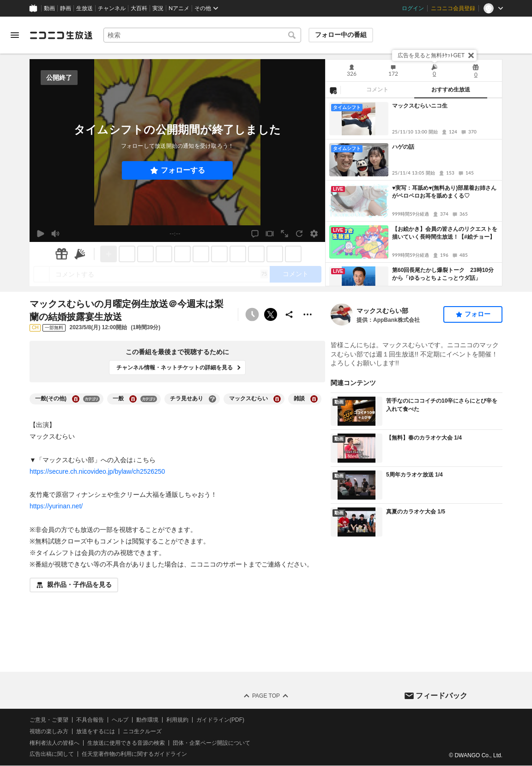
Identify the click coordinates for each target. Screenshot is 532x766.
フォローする (183, 170)
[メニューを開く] (15, 35)
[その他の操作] (308, 314)
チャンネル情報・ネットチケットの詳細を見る (175, 368)
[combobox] (202, 35)
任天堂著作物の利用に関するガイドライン (134, 754)
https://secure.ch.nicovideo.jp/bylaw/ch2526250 (97, 471)
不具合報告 (90, 720)
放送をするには (96, 731)
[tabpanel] (414, 192)
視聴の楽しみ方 (49, 731)
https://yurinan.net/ (56, 506)
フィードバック (441, 696)
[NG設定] (333, 90)
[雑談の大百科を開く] (314, 399)
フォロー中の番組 (341, 35)
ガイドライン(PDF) (220, 720)
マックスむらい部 (382, 311)
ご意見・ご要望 (49, 720)
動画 (49, 8)
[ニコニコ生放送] (61, 35)
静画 (66, 8)
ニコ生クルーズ (142, 731)
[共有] (289, 314)
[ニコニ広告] (80, 254)
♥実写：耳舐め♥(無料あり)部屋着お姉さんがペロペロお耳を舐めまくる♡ (444, 192)
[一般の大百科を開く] (133, 399)
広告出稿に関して (52, 754)
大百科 (139, 8)
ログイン (413, 8)
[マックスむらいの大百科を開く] (277, 399)
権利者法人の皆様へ (54, 743)
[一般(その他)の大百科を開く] (76, 399)
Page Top (266, 696)
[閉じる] (471, 55)
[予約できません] (252, 314)
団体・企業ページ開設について (212, 743)
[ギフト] (61, 254)
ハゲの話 (403, 147)
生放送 (85, 8)
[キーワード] (202, 35)
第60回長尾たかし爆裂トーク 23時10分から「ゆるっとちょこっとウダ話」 (443, 274)
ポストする (271, 314)
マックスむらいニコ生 (420, 106)
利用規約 (177, 720)
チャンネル (112, 8)
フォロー (478, 314)
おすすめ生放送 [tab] (451, 90)
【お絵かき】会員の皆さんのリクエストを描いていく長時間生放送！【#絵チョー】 (445, 233)
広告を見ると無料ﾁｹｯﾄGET (431, 55)
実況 (158, 8)
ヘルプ (120, 720)
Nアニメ (179, 8)
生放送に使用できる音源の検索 (126, 743)
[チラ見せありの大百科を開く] (212, 399)
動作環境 (147, 720)
